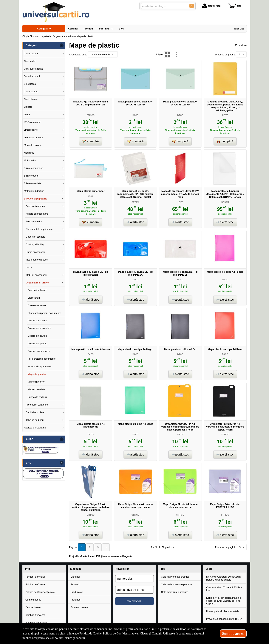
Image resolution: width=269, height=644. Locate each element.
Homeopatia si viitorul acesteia (223, 611)
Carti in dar (30, 61)
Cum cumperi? (33, 600)
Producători (77, 592)
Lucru (29, 267)
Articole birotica (34, 221)
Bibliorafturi (34, 298)
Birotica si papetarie (35, 199)
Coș (235, 6)
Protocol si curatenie (37, 405)
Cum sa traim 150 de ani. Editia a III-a (224, 589)
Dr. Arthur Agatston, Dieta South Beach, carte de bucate (223, 578)
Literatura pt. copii (34, 137)
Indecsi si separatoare (40, 366)
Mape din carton (36, 382)
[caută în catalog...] (164, 6)
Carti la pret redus (34, 69)
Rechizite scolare (35, 412)
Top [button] (163, 569)
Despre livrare (33, 607)
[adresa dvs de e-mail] (134, 590)
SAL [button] (28, 463)
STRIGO (91, 115)
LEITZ (225, 115)
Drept (27, 114)
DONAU (225, 202)
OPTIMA (135, 202)
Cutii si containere (37, 321)
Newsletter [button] (122, 569)
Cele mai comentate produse (177, 584)
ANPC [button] (30, 439)
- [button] (62, 45)
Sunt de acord (233, 634)
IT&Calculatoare (33, 122)
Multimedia (30, 160)
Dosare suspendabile (39, 351)
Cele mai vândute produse (175, 577)
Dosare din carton (37, 336)
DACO (135, 115)
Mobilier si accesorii (36, 275)
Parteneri (76, 600)
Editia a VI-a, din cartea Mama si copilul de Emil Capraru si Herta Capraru (224, 601)
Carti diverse (31, 99)
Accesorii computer (36, 206)
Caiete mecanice (37, 305)
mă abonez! (135, 601)
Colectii (28, 107)
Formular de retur (80, 607)
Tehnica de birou (35, 420)
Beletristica (30, 84)
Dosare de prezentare (39, 328)
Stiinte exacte (31, 176)
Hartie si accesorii (35, 252)
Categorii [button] (32, 45)
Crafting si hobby (35, 244)
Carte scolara (31, 92)
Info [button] (27, 569)
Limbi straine (31, 130)
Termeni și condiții (35, 577)
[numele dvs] (134, 579)
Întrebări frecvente (35, 615)
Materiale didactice (34, 191)
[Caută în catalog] (192, 6)
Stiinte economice (34, 168)
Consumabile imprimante (39, 229)
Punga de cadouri (37, 397)
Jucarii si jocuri (32, 76)
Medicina (29, 153)
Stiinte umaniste (33, 183)
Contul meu (211, 6)
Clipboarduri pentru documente (44, 313)
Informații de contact (36, 623)
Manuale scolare (33, 145)
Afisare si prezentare (37, 214)
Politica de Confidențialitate (40, 592)
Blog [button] (209, 569)
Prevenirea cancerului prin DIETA (224, 619)
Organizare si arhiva (37, 283)
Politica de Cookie (35, 584)
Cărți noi (75, 577)
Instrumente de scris (37, 260)
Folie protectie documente (42, 359)
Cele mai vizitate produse (175, 592)
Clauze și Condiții (151, 633)
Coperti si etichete (35, 237)
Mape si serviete (37, 389)
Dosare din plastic (37, 343)
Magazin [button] (75, 569)
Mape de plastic (37, 374)
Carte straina (31, 53)
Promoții (75, 584)
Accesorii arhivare (37, 290)
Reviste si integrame (35, 428)
